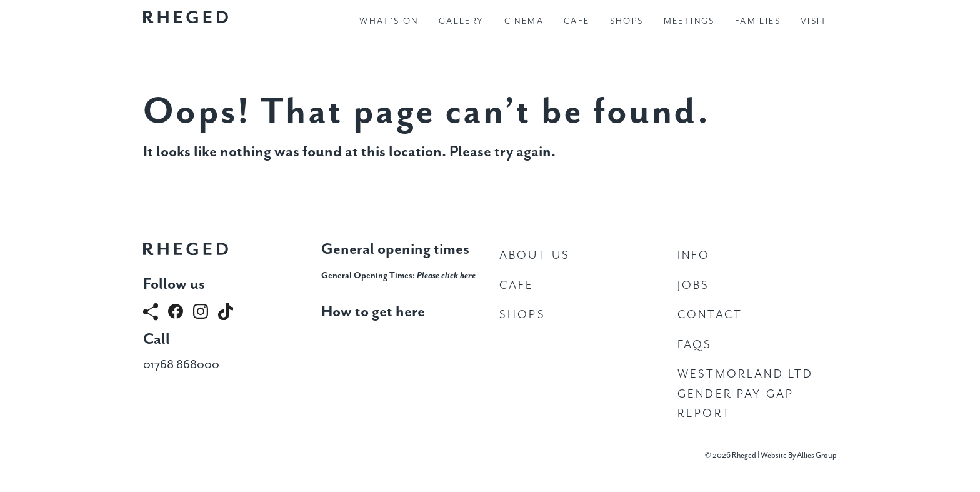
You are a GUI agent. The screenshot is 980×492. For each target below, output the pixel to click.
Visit (814, 21)
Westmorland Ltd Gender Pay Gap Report (745, 394)
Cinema (524, 21)
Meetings (689, 21)
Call (157, 339)
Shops (627, 21)
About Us (535, 255)
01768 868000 (181, 365)
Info (694, 255)
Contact (710, 315)
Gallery (462, 21)
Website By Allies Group (799, 455)
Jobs (694, 285)
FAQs (695, 345)
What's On (389, 21)
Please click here (446, 276)
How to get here (373, 312)
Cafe (577, 21)
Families (758, 21)
